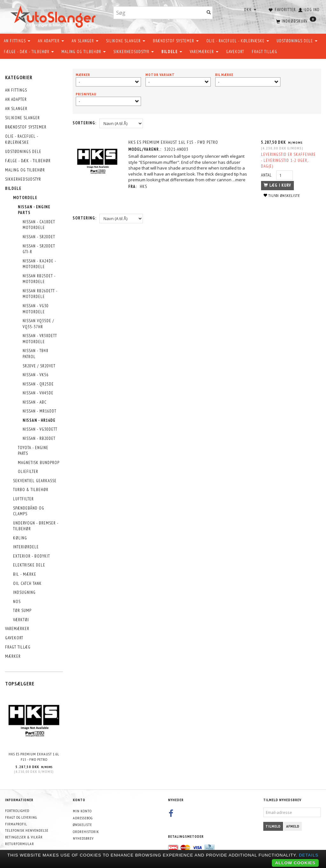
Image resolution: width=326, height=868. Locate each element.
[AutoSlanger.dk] (54, 15)
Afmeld (293, 826)
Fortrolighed (17, 811)
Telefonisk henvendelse (27, 830)
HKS (143, 187)
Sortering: (85, 123)
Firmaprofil (16, 824)
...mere (239, 180)
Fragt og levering (21, 817)
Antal (267, 175)
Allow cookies (295, 863)
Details (309, 855)
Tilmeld (273, 826)
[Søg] (209, 13)
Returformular (20, 844)
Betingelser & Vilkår (24, 837)
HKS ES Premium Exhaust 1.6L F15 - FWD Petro (34, 757)
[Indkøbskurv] (295, 21)
